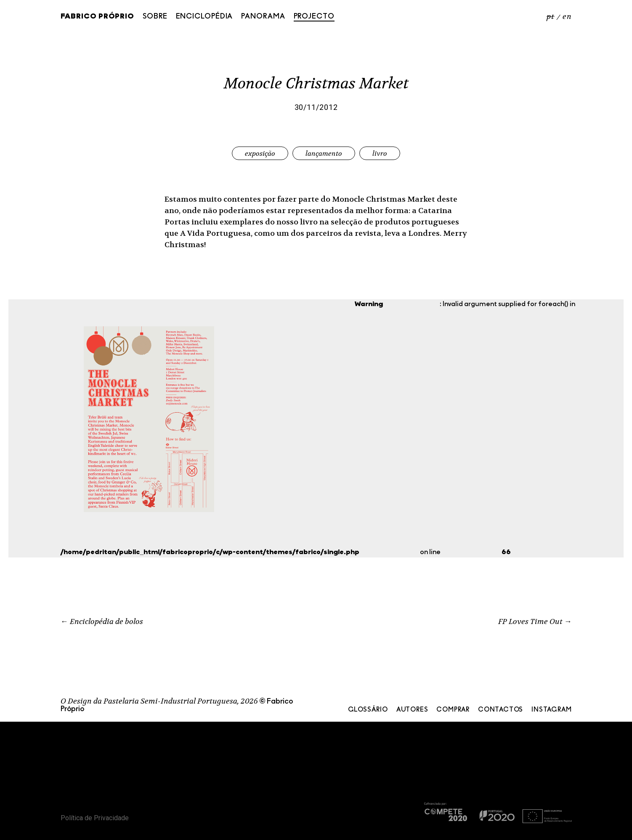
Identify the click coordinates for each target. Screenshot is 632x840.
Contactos (501, 710)
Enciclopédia (204, 17)
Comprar (453, 710)
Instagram (551, 710)
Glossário (368, 710)
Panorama (263, 17)
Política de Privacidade (95, 818)
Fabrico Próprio (98, 17)
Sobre (155, 17)
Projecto (314, 17)
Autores (412, 710)
